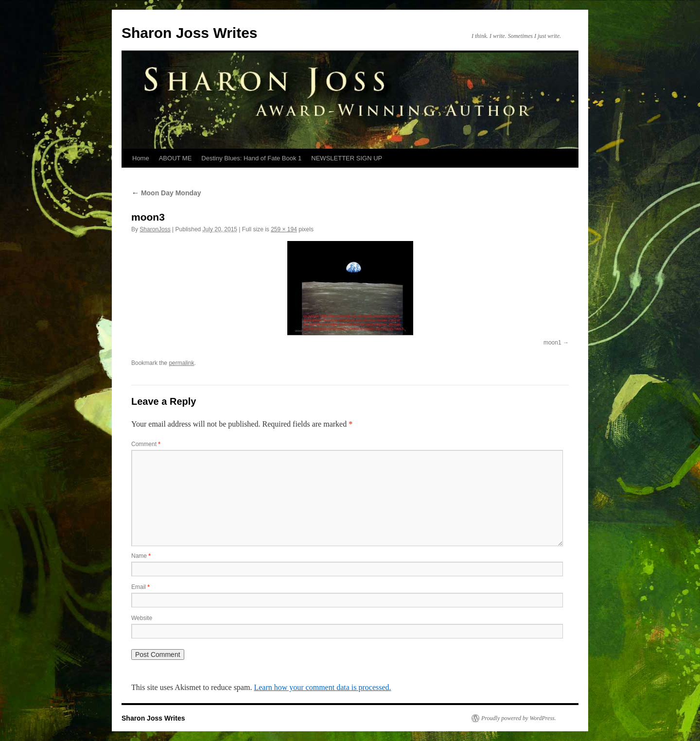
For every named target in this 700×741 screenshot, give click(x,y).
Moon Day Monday (166, 193)
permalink (181, 363)
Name (141, 556)
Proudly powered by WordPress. (519, 718)
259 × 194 (284, 229)
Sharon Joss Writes (190, 33)
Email (140, 587)
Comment (146, 444)
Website (142, 618)
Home (141, 158)
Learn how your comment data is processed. (322, 687)
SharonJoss (155, 229)
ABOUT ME (175, 158)
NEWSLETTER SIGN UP (347, 158)
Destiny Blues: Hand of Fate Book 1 (251, 158)
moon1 (552, 343)
